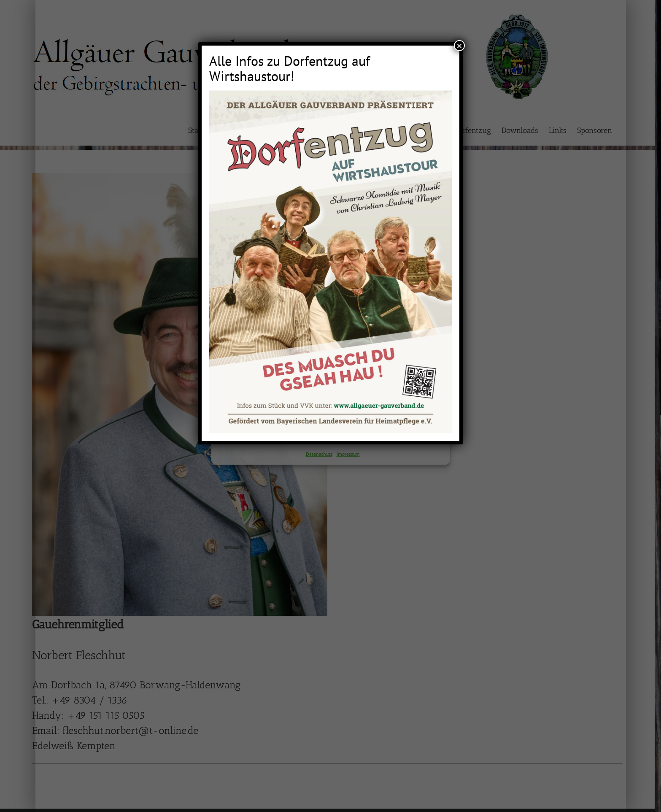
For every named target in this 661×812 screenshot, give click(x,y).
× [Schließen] (459, 46)
